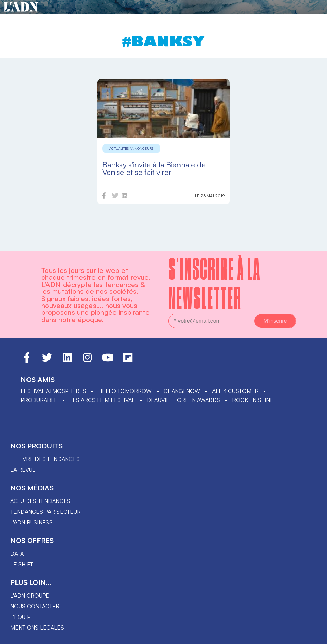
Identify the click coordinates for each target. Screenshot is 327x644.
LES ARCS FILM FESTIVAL (102, 400)
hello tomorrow (125, 391)
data (17, 554)
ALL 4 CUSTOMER (235, 391)
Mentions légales (37, 628)
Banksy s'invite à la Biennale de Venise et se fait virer (154, 168)
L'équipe (22, 617)
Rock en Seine (253, 400)
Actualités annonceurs (131, 148)
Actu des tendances (40, 501)
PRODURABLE (39, 400)
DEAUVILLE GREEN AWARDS (183, 400)
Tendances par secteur (46, 512)
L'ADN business (31, 522)
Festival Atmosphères (53, 391)
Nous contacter (35, 606)
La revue (23, 470)
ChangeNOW (182, 391)
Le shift (22, 564)
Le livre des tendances (45, 459)
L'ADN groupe (30, 596)
